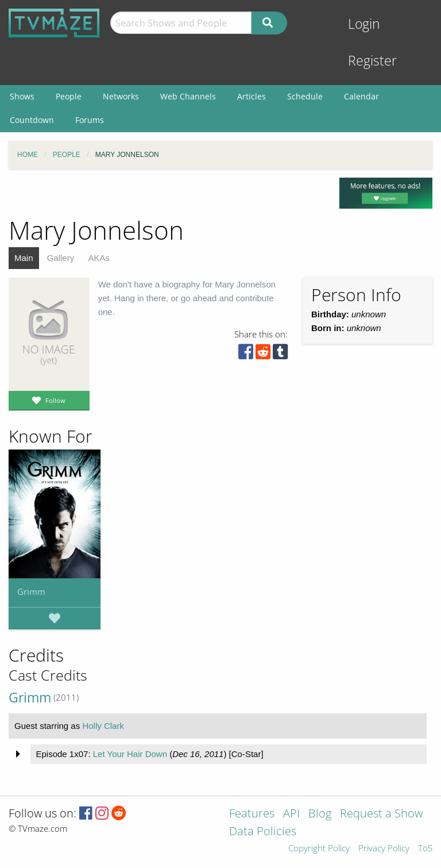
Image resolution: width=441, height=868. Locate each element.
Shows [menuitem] (22, 96)
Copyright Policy (319, 849)
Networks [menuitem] (121, 96)
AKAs (99, 258)
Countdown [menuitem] (32, 120)
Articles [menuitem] (252, 96)
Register (372, 61)
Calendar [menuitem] (361, 96)
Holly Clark (103, 726)
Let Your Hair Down (130, 754)
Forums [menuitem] (90, 120)
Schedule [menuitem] (305, 96)
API (291, 814)
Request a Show (381, 814)
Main (24, 258)
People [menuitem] (69, 96)
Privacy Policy (384, 849)
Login (364, 24)
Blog (320, 814)
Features (252, 814)
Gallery (61, 258)
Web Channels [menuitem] (188, 96)
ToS (425, 849)
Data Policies (263, 832)
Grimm (31, 592)
